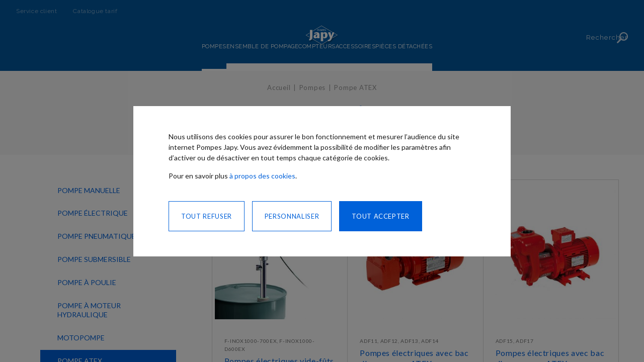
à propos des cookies (262, 176)
